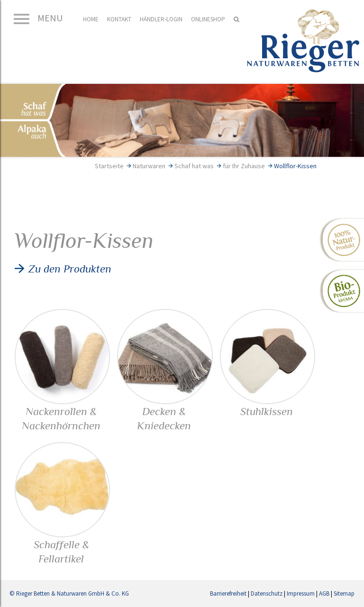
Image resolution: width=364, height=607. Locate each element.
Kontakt (119, 19)
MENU (37, 18)
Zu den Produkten (70, 269)
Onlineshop (208, 19)
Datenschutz (267, 593)
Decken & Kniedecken (165, 411)
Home (91, 19)
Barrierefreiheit (228, 593)
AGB (324, 593)
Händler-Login (161, 19)
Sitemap (344, 593)
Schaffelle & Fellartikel (62, 544)
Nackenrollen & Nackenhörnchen (62, 411)
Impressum (301, 593)
